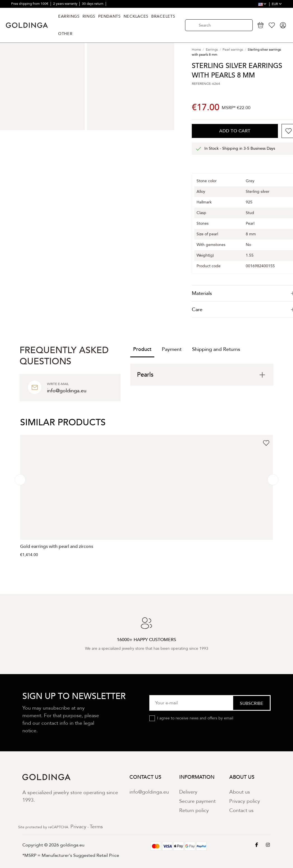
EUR (277, 4)
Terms (96, 827)
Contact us (241, 810)
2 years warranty (66, 4)
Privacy (78, 827)
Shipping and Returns (216, 349)
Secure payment (197, 801)
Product (142, 349)
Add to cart (235, 131)
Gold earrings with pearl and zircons (57, 546)
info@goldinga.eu (149, 792)
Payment (172, 349)
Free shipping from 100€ (30, 4)
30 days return (93, 4)
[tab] (202, 375)
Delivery (188, 792)
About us (240, 792)
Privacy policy (245, 801)
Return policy (194, 810)
